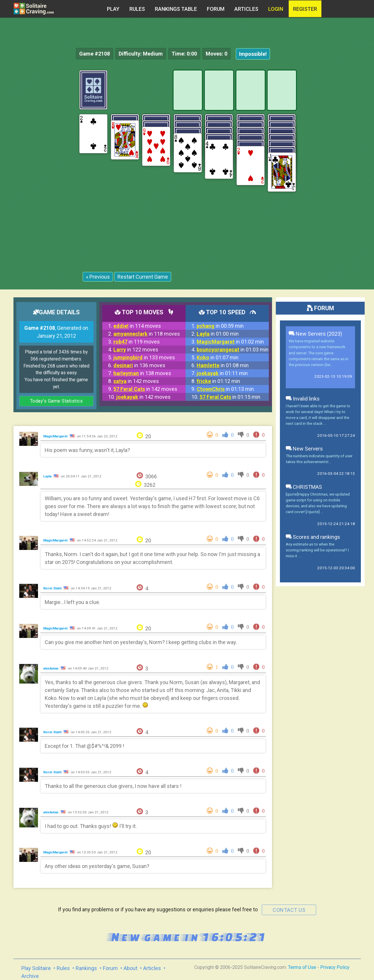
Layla (48, 476)
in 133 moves (144, 357)
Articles (246, 9)
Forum (216, 9)
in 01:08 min (223, 365)
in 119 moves (137, 342)
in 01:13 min (225, 389)
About (130, 968)
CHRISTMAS (304, 487)
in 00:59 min (220, 326)
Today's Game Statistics (57, 401)
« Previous (98, 277)
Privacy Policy (335, 967)
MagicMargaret (56, 436)
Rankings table (176, 9)
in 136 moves (139, 365)
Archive (30, 976)
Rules (137, 9)
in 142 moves (136, 381)
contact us (289, 910)
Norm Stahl (53, 588)
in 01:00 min (218, 334)
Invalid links (303, 399)
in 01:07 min (218, 357)
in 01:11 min (222, 373)
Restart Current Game (143, 277)
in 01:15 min (230, 397)
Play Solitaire (36, 968)
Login (276, 9)
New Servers (304, 449)
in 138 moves (142, 373)
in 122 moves (136, 350)
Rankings (86, 968)
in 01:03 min (233, 350)
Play (113, 9)
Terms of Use (302, 967)
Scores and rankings (313, 537)
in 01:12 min (218, 381)
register (305, 9)
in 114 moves (137, 326)
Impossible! (253, 54)
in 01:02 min (230, 342)
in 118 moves (147, 334)
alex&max (51, 668)
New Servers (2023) (315, 334)
